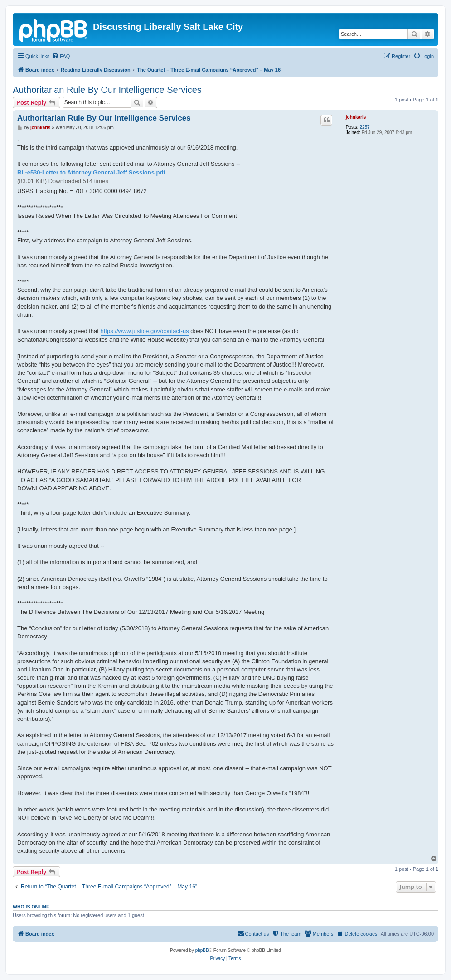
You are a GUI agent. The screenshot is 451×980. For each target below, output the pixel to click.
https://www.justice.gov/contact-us (145, 331)
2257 (364, 127)
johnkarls (356, 117)
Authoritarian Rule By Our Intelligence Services (107, 90)
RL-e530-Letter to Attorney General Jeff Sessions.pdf (91, 172)
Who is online (31, 907)
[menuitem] (61, 56)
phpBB (202, 950)
